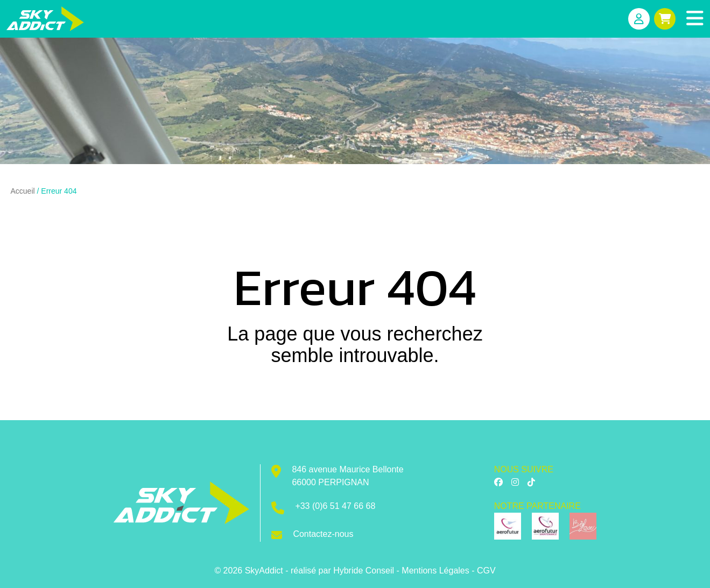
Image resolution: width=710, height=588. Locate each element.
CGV (486, 571)
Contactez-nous (323, 534)
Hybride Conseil (364, 571)
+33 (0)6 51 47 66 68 (335, 506)
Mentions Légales (435, 571)
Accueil (23, 191)
